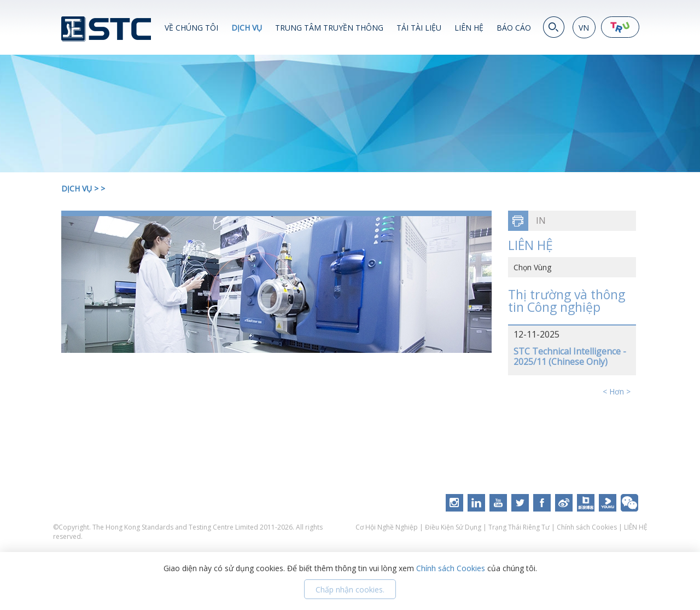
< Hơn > (617, 391)
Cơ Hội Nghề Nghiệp (387, 527)
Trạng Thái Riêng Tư (519, 527)
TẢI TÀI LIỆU (419, 28)
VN (584, 28)
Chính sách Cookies (587, 527)
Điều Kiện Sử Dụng (453, 527)
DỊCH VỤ (247, 28)
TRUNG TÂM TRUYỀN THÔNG (329, 28)
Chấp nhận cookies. (350, 589)
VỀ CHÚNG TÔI (191, 28)
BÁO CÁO (514, 28)
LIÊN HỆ (469, 28)
